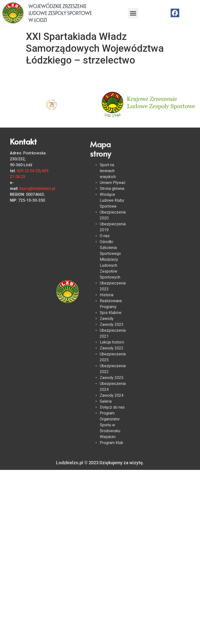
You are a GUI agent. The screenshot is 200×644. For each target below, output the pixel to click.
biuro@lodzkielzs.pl (37, 189)
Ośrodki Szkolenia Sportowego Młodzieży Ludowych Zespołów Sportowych (110, 259)
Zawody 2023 (112, 324)
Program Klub (111, 443)
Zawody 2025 (112, 378)
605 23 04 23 (28, 171)
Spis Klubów (111, 313)
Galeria (106, 401)
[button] (133, 13)
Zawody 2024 (112, 395)
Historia (107, 295)
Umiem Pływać (113, 183)
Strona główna (112, 189)
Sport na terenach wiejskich (108, 171)
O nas (105, 236)
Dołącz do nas (112, 407)
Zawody (107, 319)
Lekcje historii (112, 342)
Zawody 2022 (112, 348)
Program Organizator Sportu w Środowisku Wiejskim (110, 425)
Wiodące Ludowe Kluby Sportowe (112, 200)
